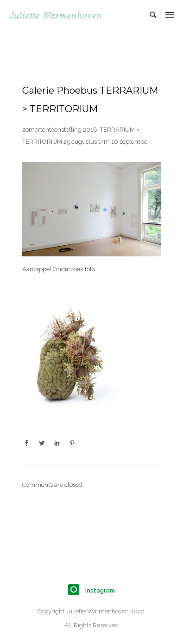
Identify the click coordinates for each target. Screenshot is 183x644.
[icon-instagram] (76, 590)
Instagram (100, 590)
